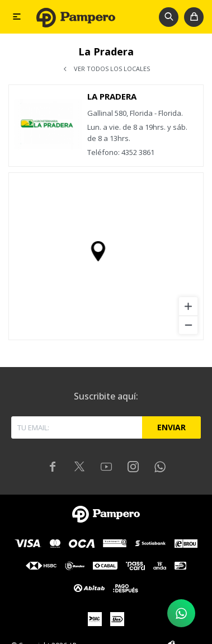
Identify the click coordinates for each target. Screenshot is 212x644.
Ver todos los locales (112, 69)
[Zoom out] (188, 325)
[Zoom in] (188, 306)
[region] (106, 256)
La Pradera (112, 96)
